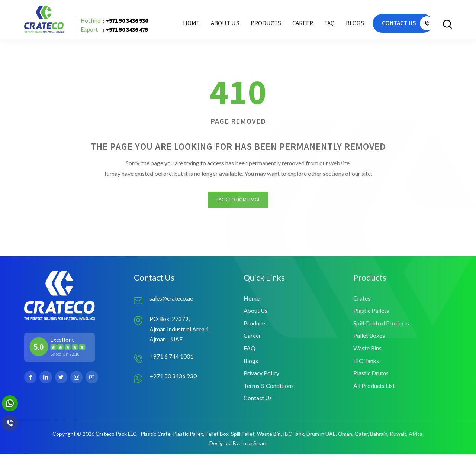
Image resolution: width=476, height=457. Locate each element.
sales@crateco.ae (172, 299)
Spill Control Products (381, 325)
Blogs (347, 24)
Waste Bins (368, 350)
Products (255, 325)
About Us (217, 24)
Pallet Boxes (369, 337)
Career (295, 24)
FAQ (322, 24)
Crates (362, 299)
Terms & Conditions (269, 388)
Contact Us (258, 400)
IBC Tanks (366, 362)
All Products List (374, 388)
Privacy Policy (262, 375)
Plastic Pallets (371, 312)
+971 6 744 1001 (171, 358)
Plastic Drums (371, 375)
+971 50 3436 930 (173, 378)
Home (184, 24)
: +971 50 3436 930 (116, 22)
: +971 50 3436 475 (116, 30)
